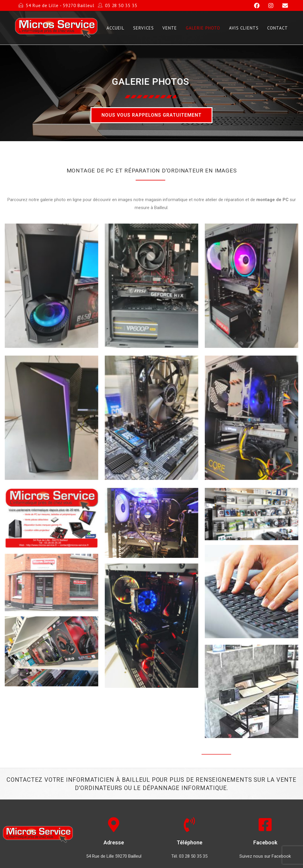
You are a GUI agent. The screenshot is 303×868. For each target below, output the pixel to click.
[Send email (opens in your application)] (282, 6)
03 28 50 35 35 (121, 5)
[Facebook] (254, 6)
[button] (151, 115)
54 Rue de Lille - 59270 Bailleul (60, 5)
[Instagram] (268, 6)
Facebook (265, 842)
